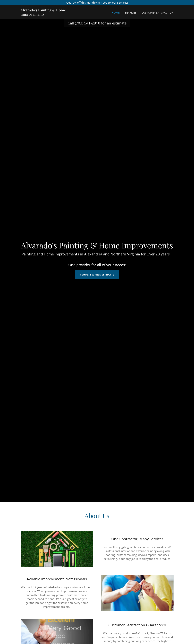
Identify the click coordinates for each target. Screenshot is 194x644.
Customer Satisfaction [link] (157, 13)
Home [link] (116, 13)
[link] (47, 15)
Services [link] (131, 13)
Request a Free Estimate (97, 275)
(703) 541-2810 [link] (88, 23)
